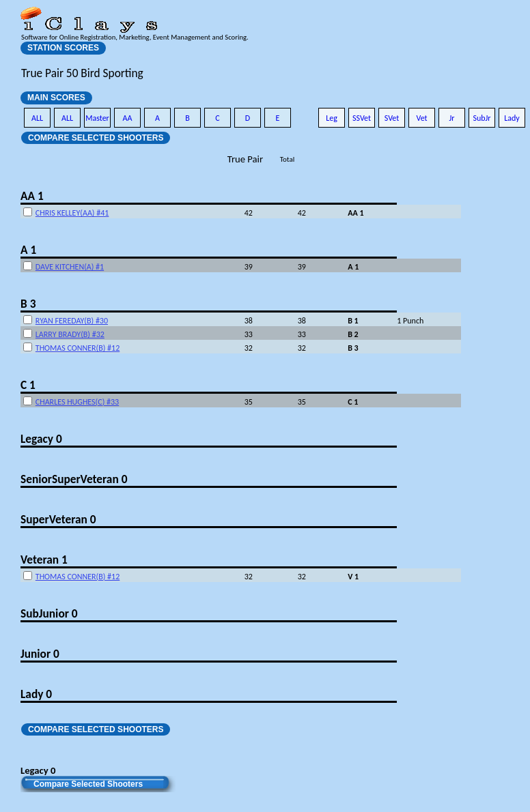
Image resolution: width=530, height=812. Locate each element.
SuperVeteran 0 (58, 519)
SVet (392, 118)
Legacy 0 (41, 439)
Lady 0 (36, 694)
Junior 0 (40, 654)
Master (97, 118)
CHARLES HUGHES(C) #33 (77, 402)
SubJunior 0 (49, 613)
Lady (512, 118)
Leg (332, 118)
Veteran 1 (44, 560)
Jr (451, 118)
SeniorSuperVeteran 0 (74, 479)
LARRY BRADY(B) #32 (70, 334)
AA (128, 118)
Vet (421, 118)
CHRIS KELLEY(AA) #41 (72, 213)
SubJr (482, 118)
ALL (37, 118)
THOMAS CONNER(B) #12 (78, 348)
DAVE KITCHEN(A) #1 (70, 267)
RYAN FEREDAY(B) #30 (72, 321)
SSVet (362, 118)
